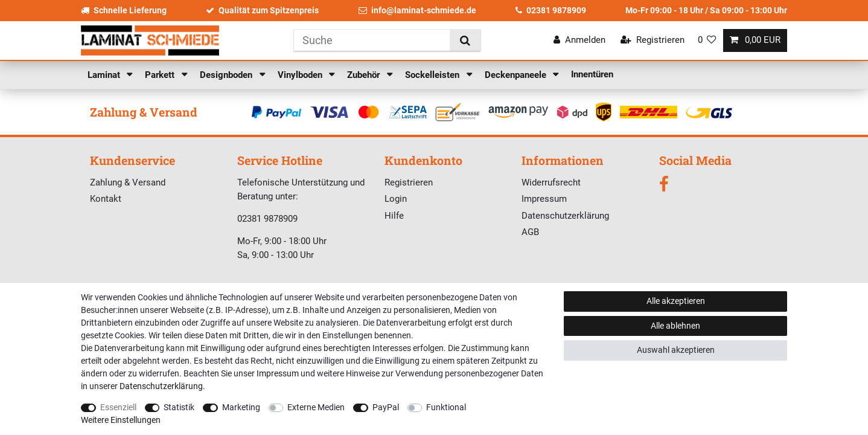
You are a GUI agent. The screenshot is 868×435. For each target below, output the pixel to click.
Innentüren (592, 74)
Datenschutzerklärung (565, 216)
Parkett (161, 75)
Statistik (179, 407)
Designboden (227, 75)
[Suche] (465, 40)
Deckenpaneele (517, 75)
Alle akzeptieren (676, 301)
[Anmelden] (579, 40)
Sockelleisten (433, 75)
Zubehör (365, 75)
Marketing (241, 407)
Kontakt (106, 199)
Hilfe (394, 216)
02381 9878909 (551, 10)
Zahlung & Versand (128, 182)
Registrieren (409, 182)
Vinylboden (301, 75)
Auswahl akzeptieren (676, 350)
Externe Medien (316, 407)
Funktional (446, 407)
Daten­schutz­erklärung (161, 386)
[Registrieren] (653, 40)
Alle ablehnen (675, 326)
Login (396, 199)
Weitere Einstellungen (121, 420)
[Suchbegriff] (372, 40)
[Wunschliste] (707, 40)
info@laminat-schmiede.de (417, 10)
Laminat (105, 75)
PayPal (386, 407)
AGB (530, 232)
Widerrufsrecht (551, 182)
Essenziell (118, 407)
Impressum (544, 199)
